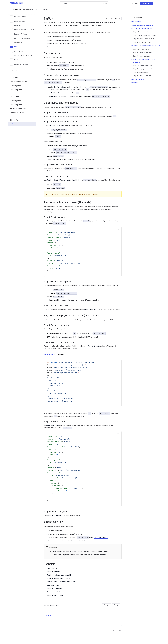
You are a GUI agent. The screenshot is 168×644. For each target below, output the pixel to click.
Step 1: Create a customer (142, 32)
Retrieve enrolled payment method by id (62, 582)
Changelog (46, 10)
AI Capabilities (17, 51)
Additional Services (19, 64)
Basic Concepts (18, 21)
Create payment (53, 221)
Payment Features (18, 34)
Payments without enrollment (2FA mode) (146, 46)
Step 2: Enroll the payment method (145, 35)
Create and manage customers (142, 25)
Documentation (15, 10)
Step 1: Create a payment (142, 49)
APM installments (93, 346)
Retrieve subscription (79, 541)
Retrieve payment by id (92, 309)
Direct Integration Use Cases (22, 30)
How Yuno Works (18, 17)
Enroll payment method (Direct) (58, 578)
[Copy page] (111, 19)
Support (135, 3)
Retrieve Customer (58, 93)
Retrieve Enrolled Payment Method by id (62, 180)
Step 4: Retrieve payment (142, 76)
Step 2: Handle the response (143, 53)
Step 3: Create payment (141, 72)
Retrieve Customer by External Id (63, 96)
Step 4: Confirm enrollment (142, 42)
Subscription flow (138, 79)
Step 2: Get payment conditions (144, 69)
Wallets (15, 47)
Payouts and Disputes (20, 38)
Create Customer (60, 87)
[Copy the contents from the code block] (118, 230)
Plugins (15, 60)
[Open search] (84, 3)
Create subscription (101, 537)
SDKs (37, 10)
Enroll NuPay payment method (142, 28)
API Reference (28, 10)
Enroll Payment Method (56, 125)
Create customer (53, 568)
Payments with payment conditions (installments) (144, 61)
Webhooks (16, 43)
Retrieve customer (54, 571)
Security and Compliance (21, 56)
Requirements (136, 22)
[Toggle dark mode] (156, 3)
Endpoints (135, 83)
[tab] (49, 354)
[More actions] (120, 19)
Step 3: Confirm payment (142, 56)
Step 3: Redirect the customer (144, 39)
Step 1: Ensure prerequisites (143, 65)
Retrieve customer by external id (59, 575)
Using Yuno (16, 25)
